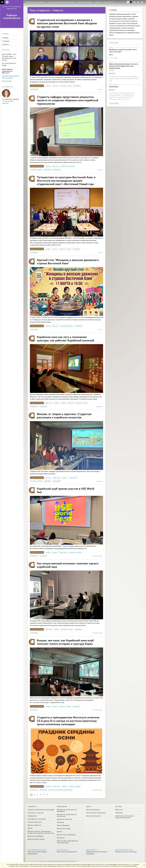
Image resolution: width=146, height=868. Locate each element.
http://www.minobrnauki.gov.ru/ (37, 850)
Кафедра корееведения (12, 17)
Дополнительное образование (66, 835)
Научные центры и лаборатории (96, 813)
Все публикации (114, 103)
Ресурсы (119, 807)
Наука (88, 807)
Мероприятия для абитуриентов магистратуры (67, 815)
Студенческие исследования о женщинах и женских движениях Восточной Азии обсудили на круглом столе (67, 23)
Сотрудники (6, 41)
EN (131, 2)
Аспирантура (61, 838)
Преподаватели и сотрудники (37, 819)
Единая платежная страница (36, 839)
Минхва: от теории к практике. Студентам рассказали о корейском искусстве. (64, 416)
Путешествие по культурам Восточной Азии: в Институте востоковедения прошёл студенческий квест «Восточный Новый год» (66, 180)
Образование (62, 807)
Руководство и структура (35, 813)
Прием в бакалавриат (63, 825)
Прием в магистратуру (64, 828)
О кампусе (32, 807)
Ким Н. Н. (112, 73)
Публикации (114, 43)
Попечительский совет (35, 822)
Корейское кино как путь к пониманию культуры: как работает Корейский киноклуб (66, 338)
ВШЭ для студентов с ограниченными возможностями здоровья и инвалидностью (41, 832)
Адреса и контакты (46, 861)
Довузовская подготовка (64, 819)
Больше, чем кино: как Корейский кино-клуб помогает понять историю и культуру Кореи (65, 642)
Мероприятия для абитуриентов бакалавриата (67, 810)
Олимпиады (60, 822)
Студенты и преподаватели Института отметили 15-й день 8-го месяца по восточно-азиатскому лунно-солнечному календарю (68, 721)
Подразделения (32, 816)
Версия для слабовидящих (35, 836)
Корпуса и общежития (34, 825)
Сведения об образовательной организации (41, 810)
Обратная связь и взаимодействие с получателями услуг (68, 842)
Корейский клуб (7, 81)
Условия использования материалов (61, 861)
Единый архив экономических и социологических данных (125, 817)
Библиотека (119, 810)
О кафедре (5, 38)
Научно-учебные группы (93, 816)
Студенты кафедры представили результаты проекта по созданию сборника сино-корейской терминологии (68, 100)
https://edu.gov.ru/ (63, 850)
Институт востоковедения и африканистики (12, 7)
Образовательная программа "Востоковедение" (11, 77)
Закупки (30, 828)
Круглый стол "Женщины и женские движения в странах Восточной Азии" (68, 262)
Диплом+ (60, 832)
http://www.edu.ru (91, 850)
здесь (104, 864)
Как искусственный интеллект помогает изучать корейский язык (68, 565)
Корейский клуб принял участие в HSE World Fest (66, 490)
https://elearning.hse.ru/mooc (124, 850)
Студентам (5, 44)
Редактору (140, 861)
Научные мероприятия (93, 810)
